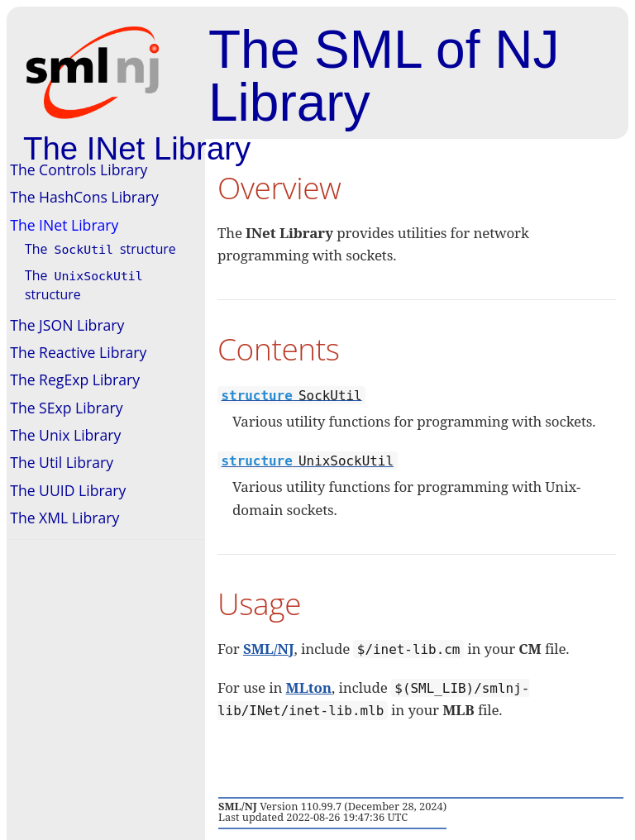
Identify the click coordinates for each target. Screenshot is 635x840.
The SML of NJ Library (384, 76)
